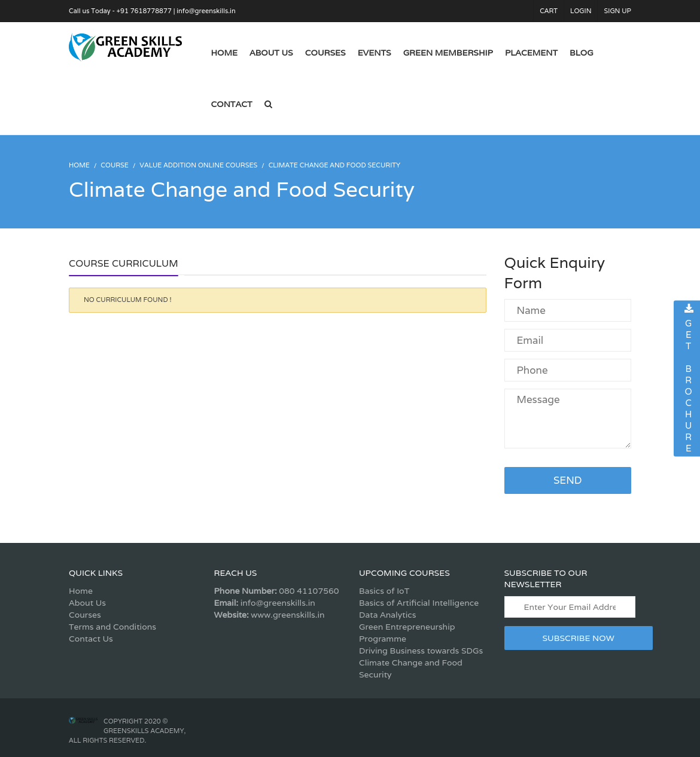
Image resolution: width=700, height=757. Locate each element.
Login (581, 11)
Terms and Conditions (112, 627)
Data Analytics (387, 615)
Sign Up (617, 11)
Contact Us (91, 639)
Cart (549, 11)
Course (115, 165)
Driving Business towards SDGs (421, 651)
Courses (85, 615)
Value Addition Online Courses (198, 165)
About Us (87, 603)
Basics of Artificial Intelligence (419, 603)
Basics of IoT (384, 591)
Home (81, 591)
